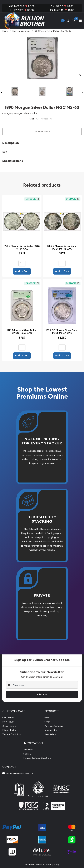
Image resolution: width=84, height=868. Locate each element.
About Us (28, 750)
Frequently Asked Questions (37, 758)
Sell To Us (28, 754)
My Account (8, 722)
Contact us (8, 718)
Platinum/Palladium (54, 726)
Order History (9, 726)
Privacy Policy (9, 730)
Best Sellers (50, 734)
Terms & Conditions (12, 734)
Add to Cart (22, 271)
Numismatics (51, 730)
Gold (47, 718)
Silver (47, 722)
